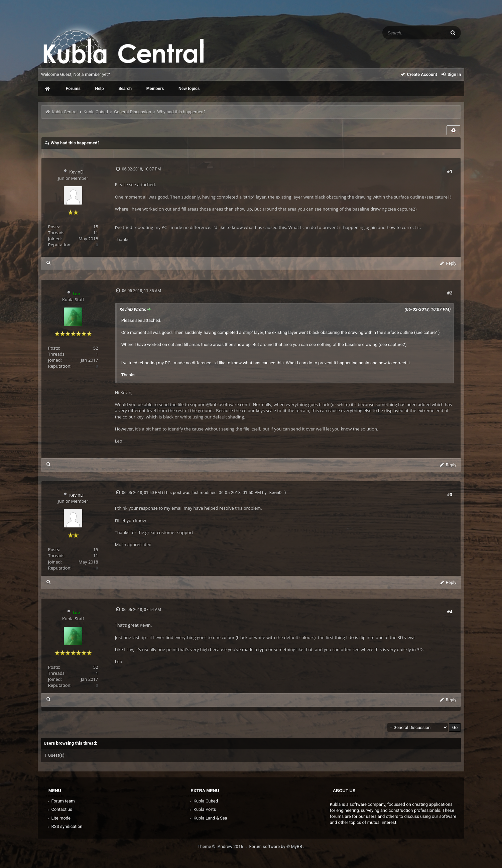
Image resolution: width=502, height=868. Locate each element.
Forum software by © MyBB (276, 846)
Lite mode (58, 818)
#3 (450, 494)
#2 (450, 293)
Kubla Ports (202, 809)
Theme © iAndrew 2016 (223, 846)
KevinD (76, 172)
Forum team (61, 801)
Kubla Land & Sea (208, 818)
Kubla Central (65, 112)
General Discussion (133, 112)
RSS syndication (65, 826)
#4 (450, 612)
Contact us (59, 809)
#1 (450, 171)
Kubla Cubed (96, 112)
